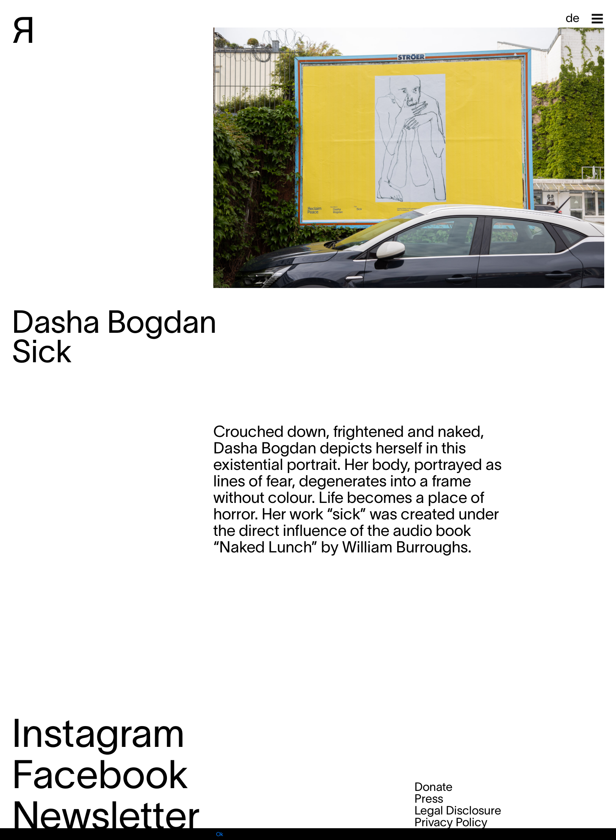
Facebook (100, 774)
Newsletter (106, 815)
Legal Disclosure (458, 810)
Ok (220, 834)
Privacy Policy (451, 822)
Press (429, 799)
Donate (434, 787)
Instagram (98, 733)
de (573, 18)
